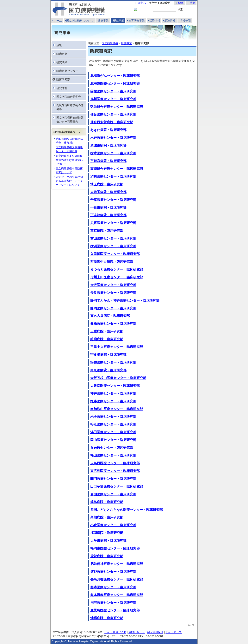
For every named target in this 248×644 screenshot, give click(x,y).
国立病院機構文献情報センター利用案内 (70, 120)
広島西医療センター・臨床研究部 (115, 463)
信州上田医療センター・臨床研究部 (117, 277)
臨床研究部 (63, 79)
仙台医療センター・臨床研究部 (113, 114)
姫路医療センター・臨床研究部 (113, 401)
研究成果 (62, 62)
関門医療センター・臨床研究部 (113, 479)
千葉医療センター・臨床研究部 (113, 200)
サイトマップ (174, 632)
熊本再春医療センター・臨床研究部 (117, 595)
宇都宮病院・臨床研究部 (108, 161)
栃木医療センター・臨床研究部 (113, 153)
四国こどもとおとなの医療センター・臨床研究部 (127, 510)
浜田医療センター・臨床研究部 (113, 432)
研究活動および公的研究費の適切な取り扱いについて (69, 160)
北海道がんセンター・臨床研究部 (115, 76)
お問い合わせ (137, 632)
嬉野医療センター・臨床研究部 (113, 572)
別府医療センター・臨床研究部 (113, 603)
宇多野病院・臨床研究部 (108, 355)
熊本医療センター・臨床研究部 (113, 587)
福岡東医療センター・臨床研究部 (115, 548)
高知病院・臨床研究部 (107, 517)
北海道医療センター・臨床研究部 (115, 83)
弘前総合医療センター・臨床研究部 (117, 107)
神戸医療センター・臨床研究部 (113, 393)
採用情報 (155, 21)
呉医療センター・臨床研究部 (112, 448)
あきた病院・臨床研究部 (108, 130)
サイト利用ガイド (115, 632)
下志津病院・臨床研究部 (108, 215)
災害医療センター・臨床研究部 (113, 223)
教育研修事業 (137, 21)
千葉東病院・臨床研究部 (108, 207)
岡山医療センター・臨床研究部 (113, 440)
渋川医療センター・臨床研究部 (113, 176)
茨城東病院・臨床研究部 (108, 145)
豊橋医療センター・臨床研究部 (113, 324)
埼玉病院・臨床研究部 (107, 184)
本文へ (142, 3)
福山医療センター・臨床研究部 (113, 455)
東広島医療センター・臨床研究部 (115, 471)
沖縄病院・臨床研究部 (107, 618)
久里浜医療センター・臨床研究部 (115, 254)
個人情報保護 (155, 632)
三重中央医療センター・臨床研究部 (117, 347)
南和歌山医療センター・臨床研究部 (117, 409)
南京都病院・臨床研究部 (108, 370)
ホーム (58, 21)
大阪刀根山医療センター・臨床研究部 (118, 378)
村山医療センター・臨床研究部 (113, 238)
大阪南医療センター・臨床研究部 (115, 386)
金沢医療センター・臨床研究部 (113, 285)
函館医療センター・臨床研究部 (113, 91)
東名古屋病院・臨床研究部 (110, 316)
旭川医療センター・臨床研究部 (113, 99)
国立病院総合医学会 (69, 97)
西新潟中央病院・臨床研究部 (112, 262)
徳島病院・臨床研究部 (107, 502)
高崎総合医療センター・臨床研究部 (117, 169)
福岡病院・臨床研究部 (107, 533)
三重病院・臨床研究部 (107, 331)
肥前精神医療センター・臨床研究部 (117, 564)
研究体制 (62, 88)
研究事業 (119, 21)
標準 (181, 3)
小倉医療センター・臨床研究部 (113, 525)
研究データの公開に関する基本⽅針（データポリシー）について (69, 181)
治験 (59, 45)
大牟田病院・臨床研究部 (108, 541)
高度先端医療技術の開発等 (70, 107)
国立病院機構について (80, 21)
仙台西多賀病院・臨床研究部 (112, 122)
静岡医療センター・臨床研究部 (113, 308)
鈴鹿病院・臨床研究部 (107, 339)
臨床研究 (62, 54)
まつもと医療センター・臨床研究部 (117, 269)
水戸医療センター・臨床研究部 (113, 138)
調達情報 (170, 21)
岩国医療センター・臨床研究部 (113, 494)
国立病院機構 (110, 43)
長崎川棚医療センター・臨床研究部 (117, 579)
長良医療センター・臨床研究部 (113, 293)
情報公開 (185, 21)
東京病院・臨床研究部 (107, 231)
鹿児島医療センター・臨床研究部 (115, 610)
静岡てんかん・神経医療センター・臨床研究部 (125, 300)
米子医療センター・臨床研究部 (113, 417)
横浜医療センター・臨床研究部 (113, 246)
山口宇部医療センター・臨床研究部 (117, 486)
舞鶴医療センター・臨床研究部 (113, 362)
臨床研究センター (67, 71)
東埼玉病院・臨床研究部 (108, 192)
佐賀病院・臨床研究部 (107, 556)
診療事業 (103, 21)
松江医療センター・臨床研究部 (113, 424)
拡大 (192, 3)
